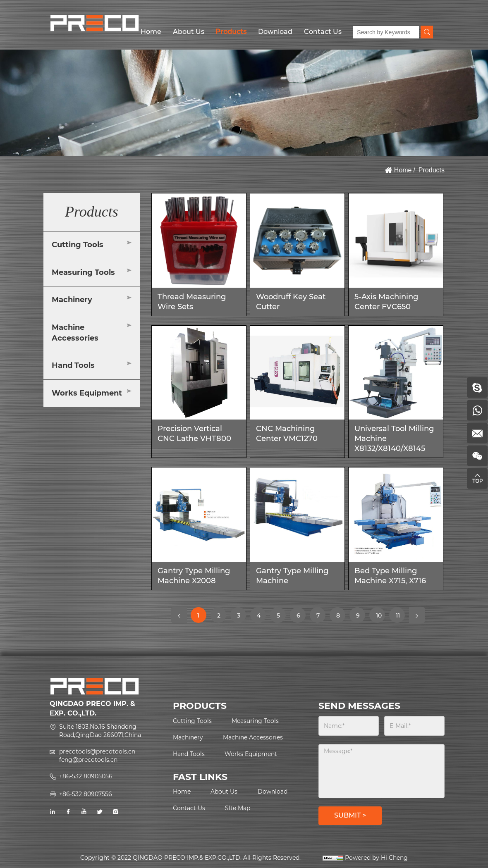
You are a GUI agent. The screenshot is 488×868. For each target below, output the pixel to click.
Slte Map (238, 808)
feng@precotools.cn (88, 760)
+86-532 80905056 (86, 776)
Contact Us (323, 32)
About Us (189, 32)
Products (231, 32)
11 (400, 615)
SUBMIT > (350, 815)
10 (380, 617)
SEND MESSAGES (359, 706)
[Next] (417, 615)
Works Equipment (87, 393)
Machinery (72, 300)
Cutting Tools (78, 245)
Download (275, 32)
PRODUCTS (200, 706)
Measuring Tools (83, 272)
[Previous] (179, 615)
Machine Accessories (75, 333)
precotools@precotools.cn (97, 751)
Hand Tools (73, 365)
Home (151, 32)
